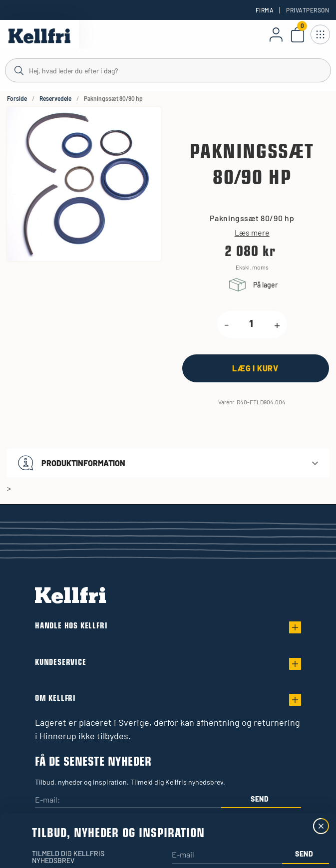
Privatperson (308, 10)
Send (260, 799)
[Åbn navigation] (320, 34)
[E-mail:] (128, 800)
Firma (265, 10)
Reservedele (55, 98)
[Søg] (168, 70)
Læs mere (252, 233)
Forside (17, 98)
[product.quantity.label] (251, 324)
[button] (168, 463)
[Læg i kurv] (256, 368)
